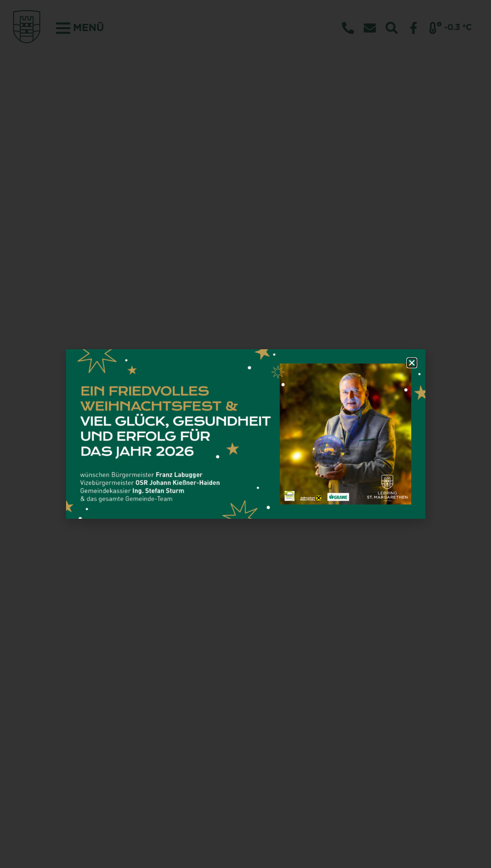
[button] (412, 363)
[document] (245, 434)
